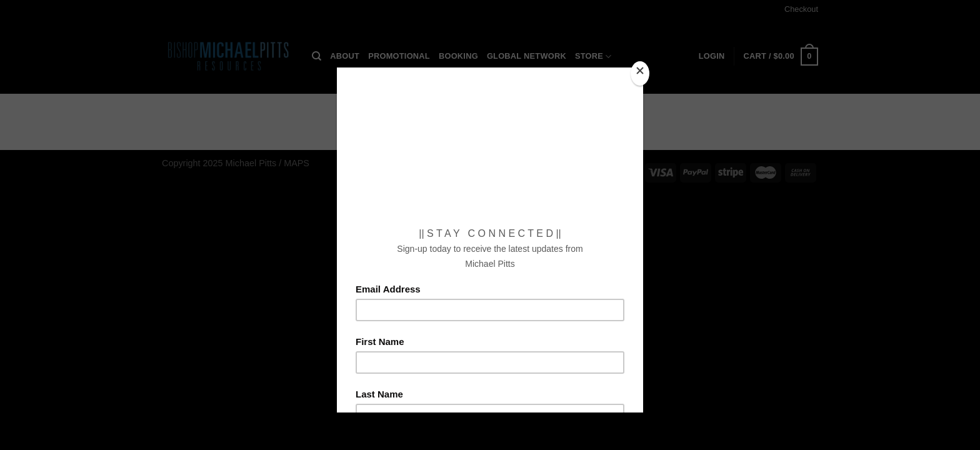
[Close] (640, 73)
